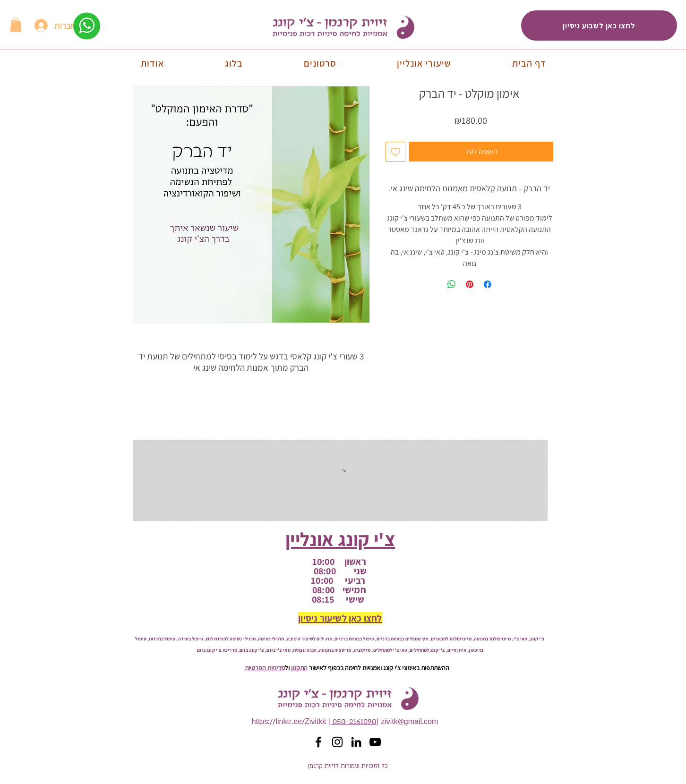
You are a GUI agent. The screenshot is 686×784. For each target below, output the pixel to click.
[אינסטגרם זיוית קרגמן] (337, 742)
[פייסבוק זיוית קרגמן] (318, 742)
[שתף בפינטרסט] (470, 284)
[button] (16, 25)
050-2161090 (353, 722)
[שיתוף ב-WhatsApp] (452, 284)
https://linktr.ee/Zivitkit (289, 722)
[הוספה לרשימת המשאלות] (395, 152)
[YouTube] (375, 742)
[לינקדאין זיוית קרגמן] (356, 742)
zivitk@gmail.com (409, 722)
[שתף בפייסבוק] (488, 284)
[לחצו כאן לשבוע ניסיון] (599, 26)
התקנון (299, 668)
